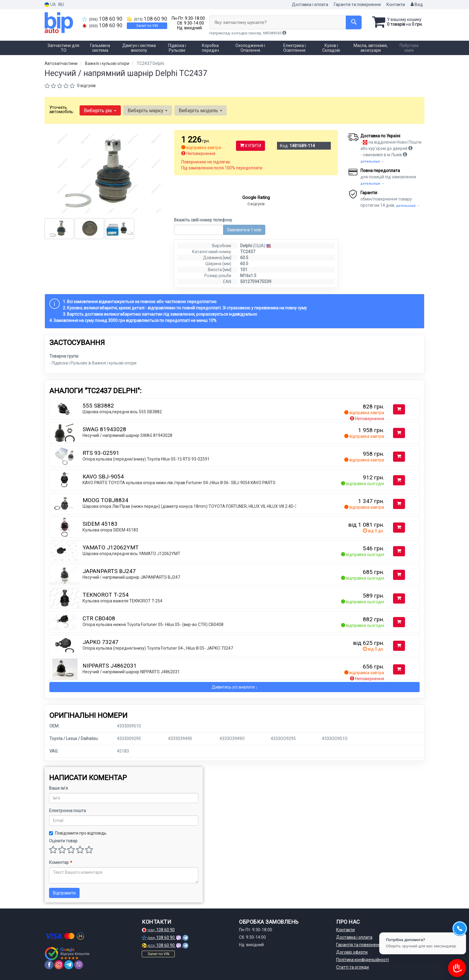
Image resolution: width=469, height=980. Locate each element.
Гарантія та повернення (357, 4)
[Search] (354, 22)
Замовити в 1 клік (244, 230)
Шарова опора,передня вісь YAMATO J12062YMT (131, 554)
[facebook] (49, 965)
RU (61, 4)
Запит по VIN (147, 26)
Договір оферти (352, 952)
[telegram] (69, 965)
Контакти (396, 4)
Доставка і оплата (310, 4)
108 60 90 (102, 19)
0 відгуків (86, 86)
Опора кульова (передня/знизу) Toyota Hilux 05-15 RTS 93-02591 (146, 459)
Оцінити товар (63, 841)
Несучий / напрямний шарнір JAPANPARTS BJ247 (131, 577)
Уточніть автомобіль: (62, 110)
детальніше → (372, 161)
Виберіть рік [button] (100, 110)
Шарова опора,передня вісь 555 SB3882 (122, 412)
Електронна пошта (67, 811)
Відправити (64, 893)
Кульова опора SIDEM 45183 (110, 530)
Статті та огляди (352, 967)
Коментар (60, 862)
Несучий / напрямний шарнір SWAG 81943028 (127, 435)
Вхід (417, 4)
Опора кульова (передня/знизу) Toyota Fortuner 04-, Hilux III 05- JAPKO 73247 (158, 648)
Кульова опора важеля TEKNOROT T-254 (122, 601)
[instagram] (59, 965)
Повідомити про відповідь (78, 833)
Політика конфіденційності (363, 960)
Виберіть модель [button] (201, 110)
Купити (251, 146)
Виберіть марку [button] (148, 110)
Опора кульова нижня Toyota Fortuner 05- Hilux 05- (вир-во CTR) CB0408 (153, 625)
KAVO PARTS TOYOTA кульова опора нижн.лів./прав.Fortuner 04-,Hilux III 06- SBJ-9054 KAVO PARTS (179, 483)
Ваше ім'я (58, 788)
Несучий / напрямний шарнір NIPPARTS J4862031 (131, 672)
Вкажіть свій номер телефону (203, 220)
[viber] (79, 965)
